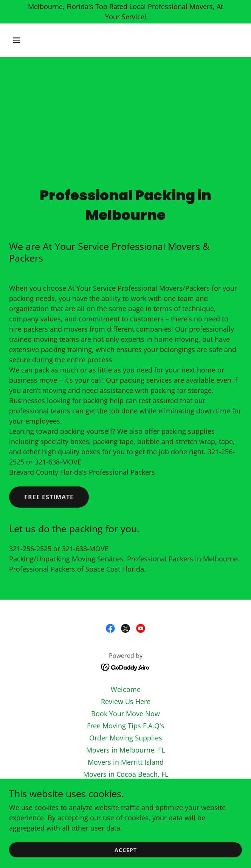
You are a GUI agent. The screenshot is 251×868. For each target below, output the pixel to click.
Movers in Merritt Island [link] (126, 762)
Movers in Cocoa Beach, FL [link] (126, 774)
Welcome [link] (126, 689)
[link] (110, 628)
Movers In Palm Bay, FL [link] (126, 786)
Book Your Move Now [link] (125, 714)
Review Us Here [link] (126, 701)
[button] (26, 40)
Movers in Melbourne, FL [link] (125, 750)
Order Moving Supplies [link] (126, 738)
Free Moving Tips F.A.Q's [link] (126, 726)
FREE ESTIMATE (49, 497)
